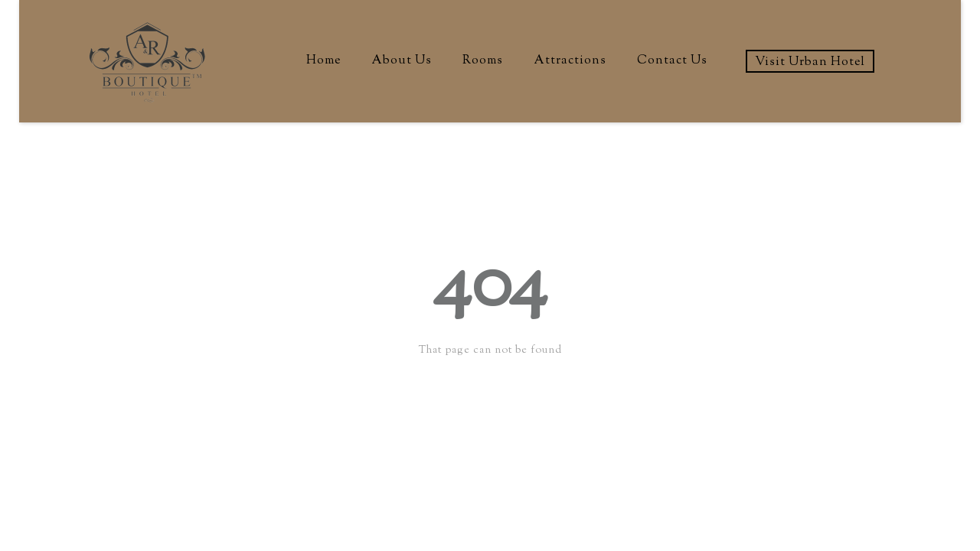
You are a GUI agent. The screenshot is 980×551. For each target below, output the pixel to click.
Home (323, 61)
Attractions (570, 61)
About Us (402, 61)
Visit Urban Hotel (810, 62)
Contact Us (672, 61)
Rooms (483, 61)
